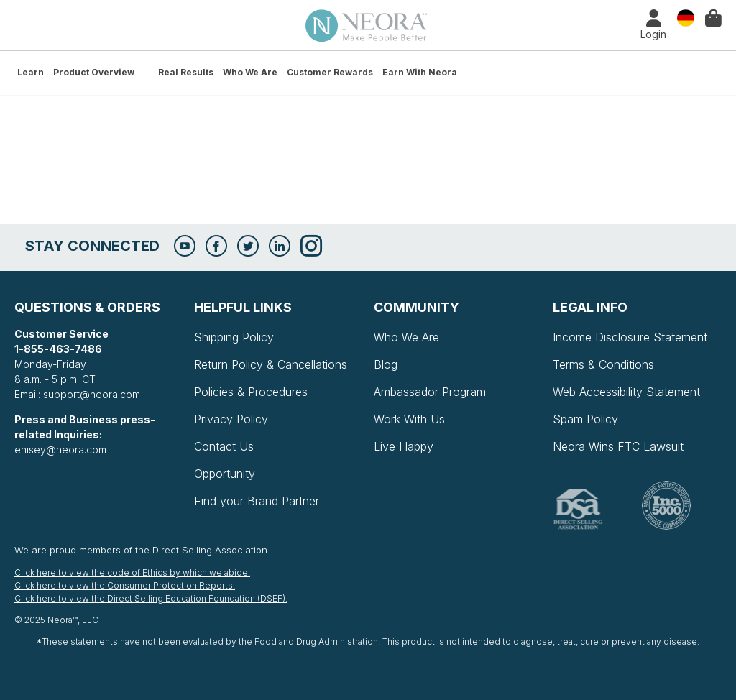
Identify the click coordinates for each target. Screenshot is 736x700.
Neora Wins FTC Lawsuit (618, 446)
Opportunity (225, 474)
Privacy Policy (231, 419)
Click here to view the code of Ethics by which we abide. (132, 572)
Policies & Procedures (251, 392)
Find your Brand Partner (257, 501)
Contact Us (224, 446)
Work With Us (409, 419)
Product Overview (94, 72)
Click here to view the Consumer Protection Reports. (125, 585)
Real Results (186, 72)
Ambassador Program (430, 392)
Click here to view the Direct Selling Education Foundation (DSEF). (151, 598)
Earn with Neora (420, 72)
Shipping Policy (234, 337)
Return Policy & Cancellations (271, 364)
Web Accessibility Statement (626, 392)
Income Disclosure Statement (630, 337)
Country (686, 17)
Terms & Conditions (603, 364)
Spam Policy (585, 419)
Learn (31, 72)
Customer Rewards (330, 72)
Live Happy (404, 446)
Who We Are (250, 72)
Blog (386, 364)
